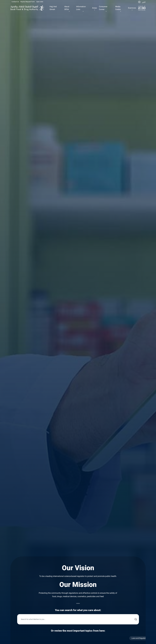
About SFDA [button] (67, 8)
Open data (40, 2)
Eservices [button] (132, 8)
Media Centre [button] (118, 8)
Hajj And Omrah (53, 8)
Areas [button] (95, 8)
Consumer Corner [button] (103, 8)
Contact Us (15, 2)
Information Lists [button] (81, 8)
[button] (139, 2)
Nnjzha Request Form (28, 2)
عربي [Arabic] (144, 2)
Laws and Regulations (143, 638)
